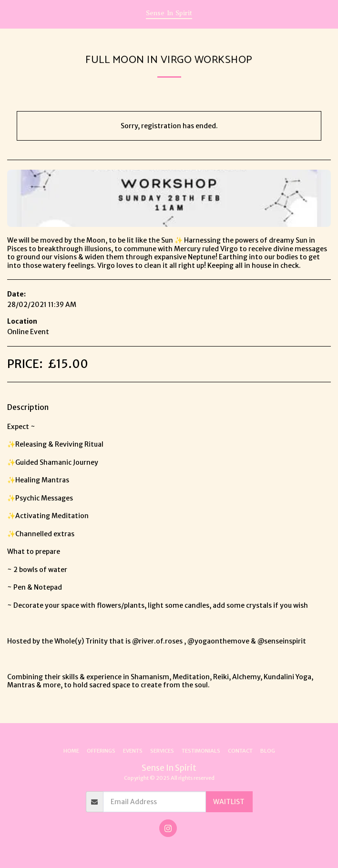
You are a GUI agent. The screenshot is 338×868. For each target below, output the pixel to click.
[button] (10, 14)
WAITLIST (229, 802)
